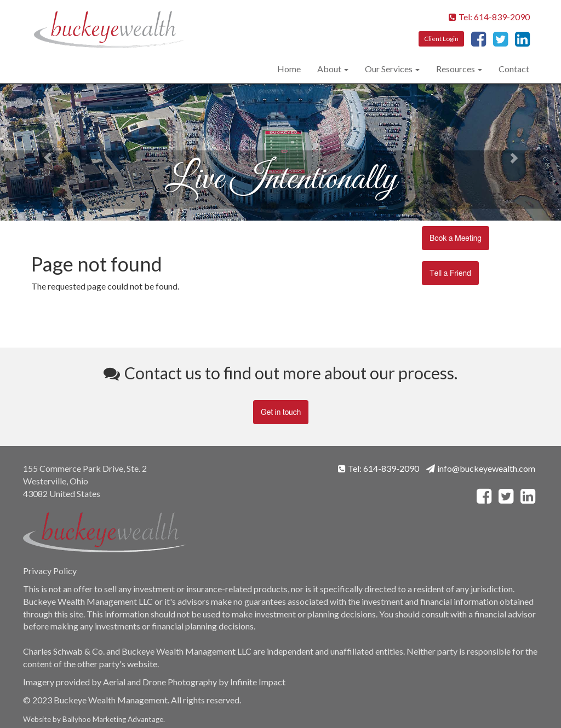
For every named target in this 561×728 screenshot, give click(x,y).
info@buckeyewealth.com (481, 468)
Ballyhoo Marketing (94, 719)
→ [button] (519, 152)
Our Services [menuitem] (389, 69)
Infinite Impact (258, 682)
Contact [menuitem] (514, 69)
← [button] (42, 152)
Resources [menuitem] (456, 69)
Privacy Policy (50, 571)
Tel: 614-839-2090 (489, 17)
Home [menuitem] (289, 69)
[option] (280, 152)
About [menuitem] (329, 69)
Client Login (441, 39)
